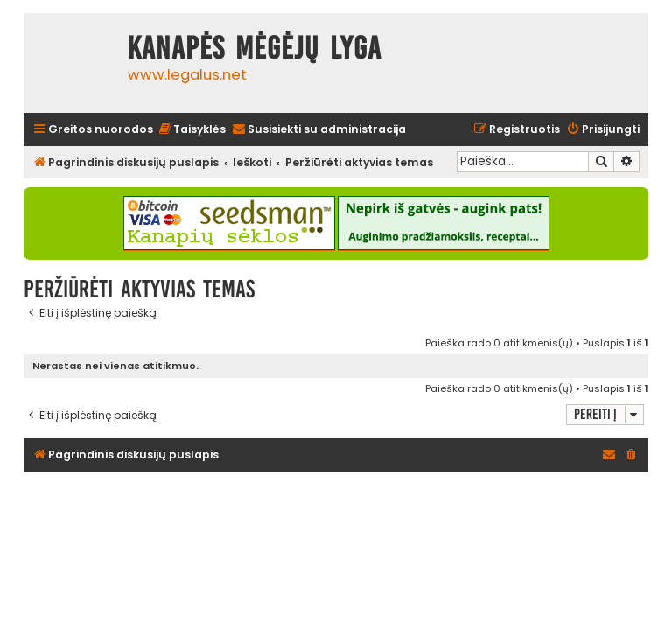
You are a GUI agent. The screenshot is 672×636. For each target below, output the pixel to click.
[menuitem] (192, 130)
